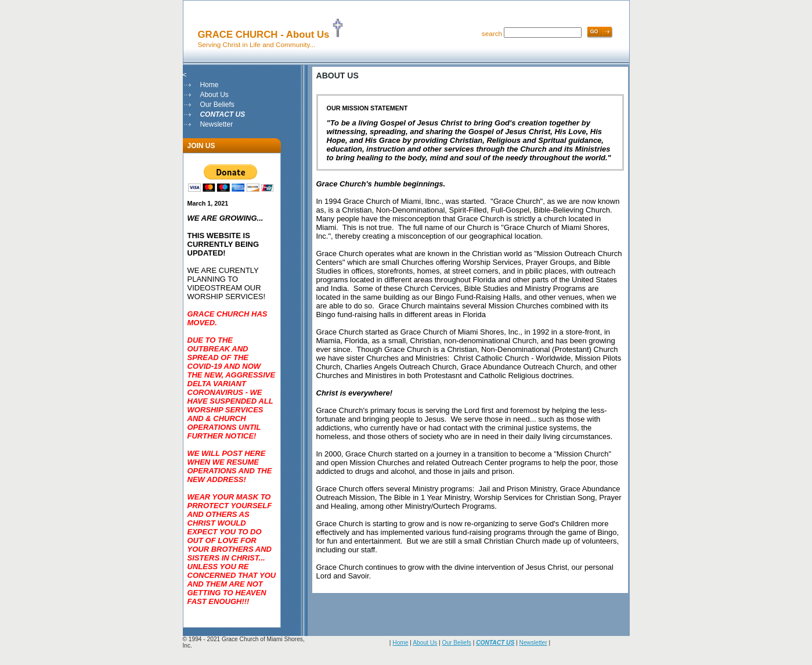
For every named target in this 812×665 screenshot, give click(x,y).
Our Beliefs (217, 105)
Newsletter (216, 124)
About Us (214, 95)
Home (209, 85)
